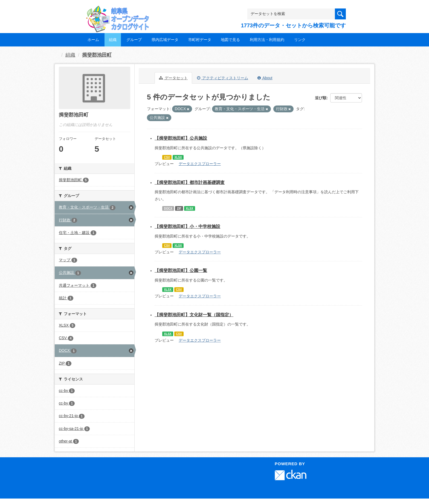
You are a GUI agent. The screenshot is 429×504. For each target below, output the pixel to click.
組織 (113, 40)
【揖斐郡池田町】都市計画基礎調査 (190, 182)
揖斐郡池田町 (97, 55)
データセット (173, 78)
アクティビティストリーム (223, 78)
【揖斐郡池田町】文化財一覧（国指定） (194, 315)
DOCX (168, 208)
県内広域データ (165, 40)
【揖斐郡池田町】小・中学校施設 (187, 226)
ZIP (179, 208)
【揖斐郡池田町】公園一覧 (181, 270)
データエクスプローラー (200, 164)
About (265, 78)
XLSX (178, 157)
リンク (300, 40)
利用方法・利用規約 (267, 40)
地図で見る (230, 40)
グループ (134, 40)
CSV (167, 157)
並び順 (321, 98)
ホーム (93, 40)
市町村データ (200, 40)
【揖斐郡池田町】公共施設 (181, 138)
